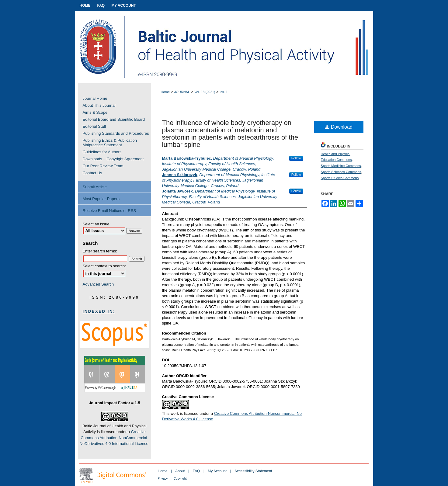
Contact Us (92, 173)
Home (165, 92)
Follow (296, 158)
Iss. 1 (224, 92)
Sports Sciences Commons (341, 172)
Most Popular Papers (101, 199)
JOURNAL (182, 92)
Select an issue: (97, 224)
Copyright (180, 479)
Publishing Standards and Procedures (116, 133)
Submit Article (95, 187)
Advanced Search (98, 284)
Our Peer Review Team (103, 166)
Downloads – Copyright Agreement (113, 159)
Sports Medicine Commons (341, 166)
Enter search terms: (100, 251)
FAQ (196, 471)
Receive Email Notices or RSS (109, 211)
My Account (217, 471)
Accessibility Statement (253, 471)
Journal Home (95, 98)
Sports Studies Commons (340, 178)
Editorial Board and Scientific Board (114, 119)
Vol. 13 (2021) (205, 92)
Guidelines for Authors (102, 152)
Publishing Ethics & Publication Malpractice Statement (110, 143)
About (180, 471)
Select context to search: (104, 266)
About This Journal (99, 105)
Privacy (163, 479)
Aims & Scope (95, 112)
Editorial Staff (94, 126)
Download (339, 127)
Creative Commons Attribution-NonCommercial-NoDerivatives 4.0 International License (114, 438)
